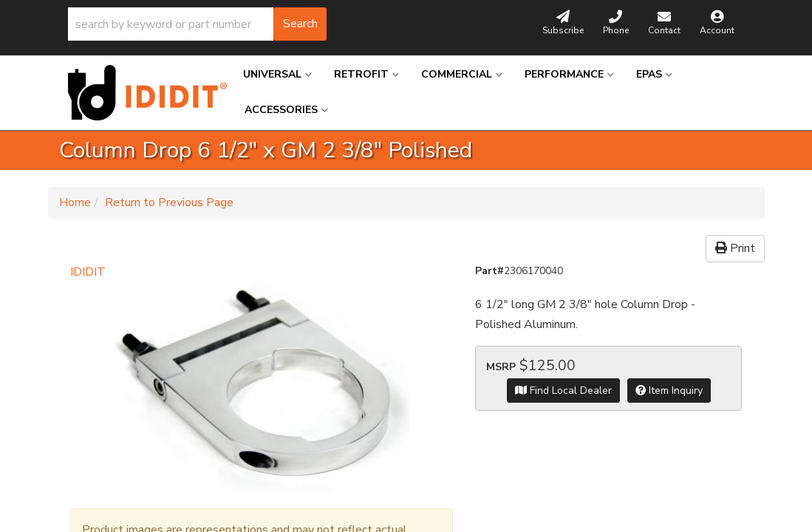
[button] (197, 24)
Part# (489, 271)
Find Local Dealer (563, 391)
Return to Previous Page (169, 202)
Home (75, 202)
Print (735, 248)
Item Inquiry (669, 391)
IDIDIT (88, 272)
